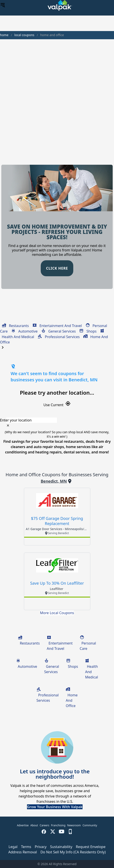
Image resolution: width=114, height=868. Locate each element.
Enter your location (16, 420)
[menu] (3, 5)
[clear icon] (8, 425)
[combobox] (57, 420)
